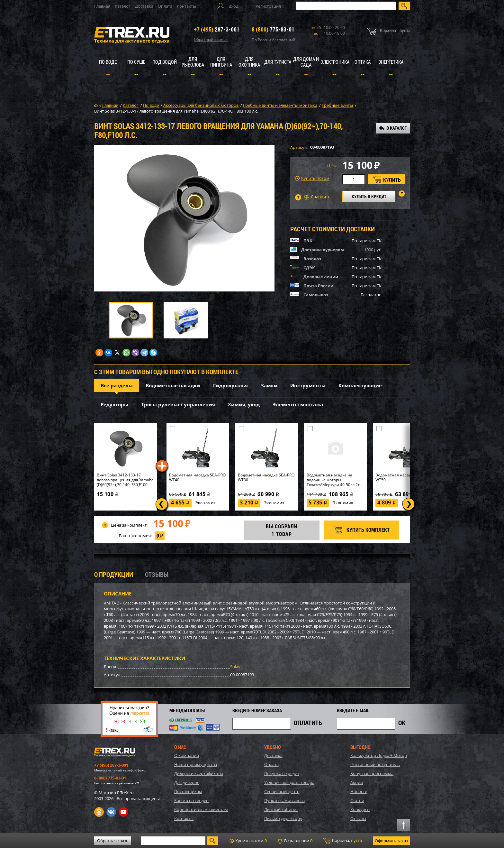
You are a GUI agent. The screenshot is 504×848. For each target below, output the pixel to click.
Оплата (165, 6)
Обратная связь (113, 841)
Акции (357, 782)
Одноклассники (99, 812)
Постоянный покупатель (375, 764)
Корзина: (343, 841)
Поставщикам (188, 791)
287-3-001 (217, 29)
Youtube (123, 812)
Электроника (335, 62)
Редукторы (114, 404)
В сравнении (295, 841)
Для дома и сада (306, 62)
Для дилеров (187, 782)
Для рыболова (193, 62)
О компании (187, 755)
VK (111, 812)
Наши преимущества (196, 764)
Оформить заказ (391, 841)
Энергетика (391, 62)
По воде (108, 62)
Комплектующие (360, 385)
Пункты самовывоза (284, 800)
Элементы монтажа (298, 404)
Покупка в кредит (282, 773)
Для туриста (278, 62)
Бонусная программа (372, 773)
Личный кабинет (281, 809)
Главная (102, 6)
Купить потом (312, 178)
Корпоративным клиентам (201, 809)
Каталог (123, 6)
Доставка (144, 6)
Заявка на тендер (191, 800)
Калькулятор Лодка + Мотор (379, 755)
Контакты (186, 6)
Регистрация (268, 6)
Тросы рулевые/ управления (178, 404)
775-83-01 (273, 29)
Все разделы (117, 385)
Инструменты (308, 385)
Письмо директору (283, 818)
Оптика (363, 62)
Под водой (165, 62)
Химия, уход (244, 404)
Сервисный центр (282, 791)
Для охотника (249, 62)
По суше (136, 62)
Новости (359, 791)
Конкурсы (360, 809)
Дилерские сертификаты (199, 773)
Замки (269, 385)
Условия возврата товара (289, 782)
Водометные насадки (173, 385)
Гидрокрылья (230, 385)
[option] (184, 218)
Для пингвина (221, 62)
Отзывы (358, 818)
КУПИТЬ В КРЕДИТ (369, 196)
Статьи (357, 800)
